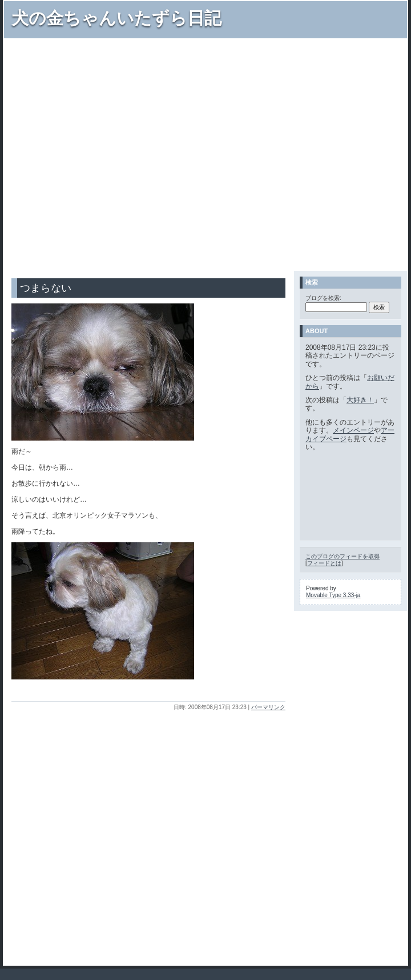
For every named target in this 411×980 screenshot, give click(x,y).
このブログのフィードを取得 (342, 556)
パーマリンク (268, 707)
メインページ (353, 430)
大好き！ (360, 400)
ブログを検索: (323, 298)
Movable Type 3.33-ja (333, 595)
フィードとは (324, 563)
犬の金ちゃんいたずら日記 (116, 18)
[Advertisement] (116, 154)
